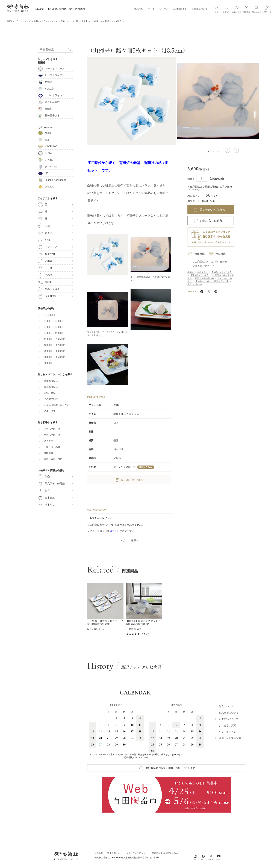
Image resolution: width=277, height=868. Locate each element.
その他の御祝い (52, 399)
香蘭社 (191, 272)
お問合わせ (267, 9)
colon (44, 133)
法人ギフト (50, 441)
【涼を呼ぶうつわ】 (200, 275)
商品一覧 (139, 9)
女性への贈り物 (52, 429)
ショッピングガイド (204, 266)
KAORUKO (48, 146)
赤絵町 (45, 109)
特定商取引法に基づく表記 (165, 853)
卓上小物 (46, 254)
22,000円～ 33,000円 (55, 351)
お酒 (44, 240)
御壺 (44, 477)
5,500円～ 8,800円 (54, 327)
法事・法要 (50, 411)
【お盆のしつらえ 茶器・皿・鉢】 (212, 281)
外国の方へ (50, 453)
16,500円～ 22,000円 (55, 345)
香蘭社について (200, 9)
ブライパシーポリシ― (137, 853)
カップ (45, 233)
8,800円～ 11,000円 (54, 333)
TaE (43, 140)
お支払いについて (229, 719)
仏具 (44, 491)
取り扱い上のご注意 (129, 480)
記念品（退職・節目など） (58, 405)
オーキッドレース (51, 68)
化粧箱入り (202, 272)
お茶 (44, 226)
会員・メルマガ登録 (230, 738)
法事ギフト (48, 505)
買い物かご (257, 9)
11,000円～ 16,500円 (55, 339)
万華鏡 (45, 261)
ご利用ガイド (180, 9)
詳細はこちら (146, 467)
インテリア (48, 247)
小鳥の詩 (46, 89)
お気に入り (237, 9)
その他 (45, 275)
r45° (44, 173)
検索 (216, 9)
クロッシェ (48, 166)
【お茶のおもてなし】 (222, 272)
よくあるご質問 (228, 725)
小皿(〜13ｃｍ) (195, 284)
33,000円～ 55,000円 (55, 357)
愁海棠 (45, 82)
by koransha (45, 127)
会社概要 (99, 853)
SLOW (45, 153)
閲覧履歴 (247, 9)
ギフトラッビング (229, 732)
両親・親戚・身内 (53, 459)
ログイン (114, 531)
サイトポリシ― (115, 853)
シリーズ (164, 9)
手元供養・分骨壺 (51, 484)
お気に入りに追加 (211, 221)
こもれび (46, 160)
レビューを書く (129, 540)
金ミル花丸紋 (49, 102)
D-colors (46, 187)
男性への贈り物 (52, 435)
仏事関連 (46, 498)
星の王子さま (49, 115)
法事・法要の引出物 (205, 278)
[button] (227, 150)
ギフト (151, 9)
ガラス (45, 268)
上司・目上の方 (52, 447)
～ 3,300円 (49, 315)
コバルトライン (50, 95)
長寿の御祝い (51, 387)
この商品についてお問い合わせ (210, 262)
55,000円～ (50, 363)
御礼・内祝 (50, 393)
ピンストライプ (50, 75)
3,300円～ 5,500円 (54, 321)
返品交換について (229, 713)
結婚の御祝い (51, 381)
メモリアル (48, 296)
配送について (226, 706)
